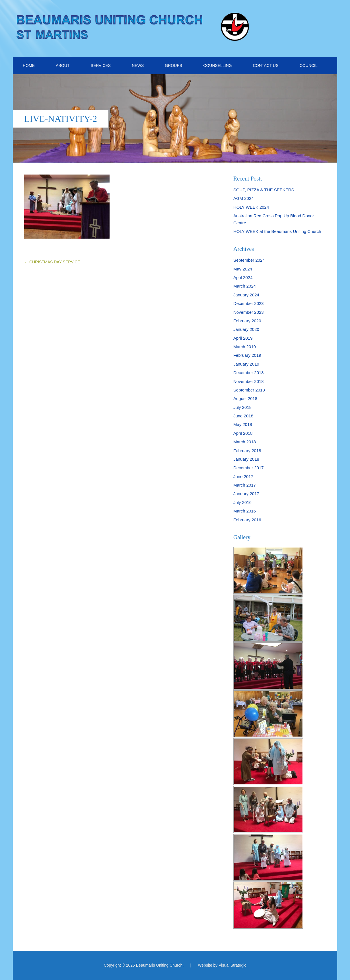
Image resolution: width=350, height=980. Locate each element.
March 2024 (245, 286)
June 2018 (243, 416)
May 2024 (243, 269)
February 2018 (247, 451)
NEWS (138, 65)
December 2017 (249, 468)
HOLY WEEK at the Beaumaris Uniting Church (277, 231)
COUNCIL (309, 65)
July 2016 (242, 502)
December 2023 (249, 303)
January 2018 (246, 459)
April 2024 (243, 277)
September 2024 (249, 260)
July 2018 (242, 407)
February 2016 (247, 520)
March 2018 (245, 442)
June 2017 (243, 476)
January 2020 (246, 329)
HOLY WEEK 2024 (251, 207)
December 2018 (249, 373)
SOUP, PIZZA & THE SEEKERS (264, 190)
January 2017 (246, 494)
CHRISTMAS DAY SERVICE (52, 262)
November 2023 (249, 312)
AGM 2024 (244, 198)
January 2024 (246, 295)
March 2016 (245, 511)
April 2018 (243, 433)
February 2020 (247, 321)
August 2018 (245, 398)
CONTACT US (266, 65)
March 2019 (245, 347)
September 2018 (249, 390)
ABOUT (63, 65)
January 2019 (246, 364)
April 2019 (243, 338)
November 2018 (249, 381)
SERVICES (101, 65)
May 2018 (243, 424)
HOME (29, 65)
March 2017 (245, 485)
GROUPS (173, 65)
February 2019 (247, 355)
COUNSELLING (217, 65)
